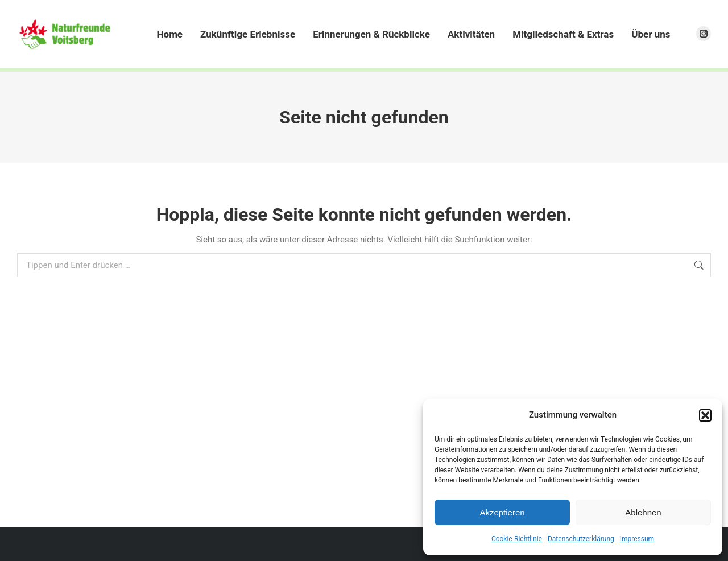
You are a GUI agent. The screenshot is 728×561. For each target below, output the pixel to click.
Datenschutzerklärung (581, 539)
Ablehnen (643, 512)
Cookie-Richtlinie (517, 539)
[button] (705, 415)
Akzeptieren (502, 512)
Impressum (637, 539)
